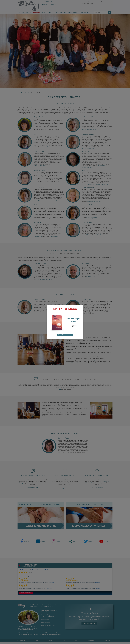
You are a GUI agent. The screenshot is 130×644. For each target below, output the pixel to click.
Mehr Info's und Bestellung (65, 335)
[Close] (82, 309)
